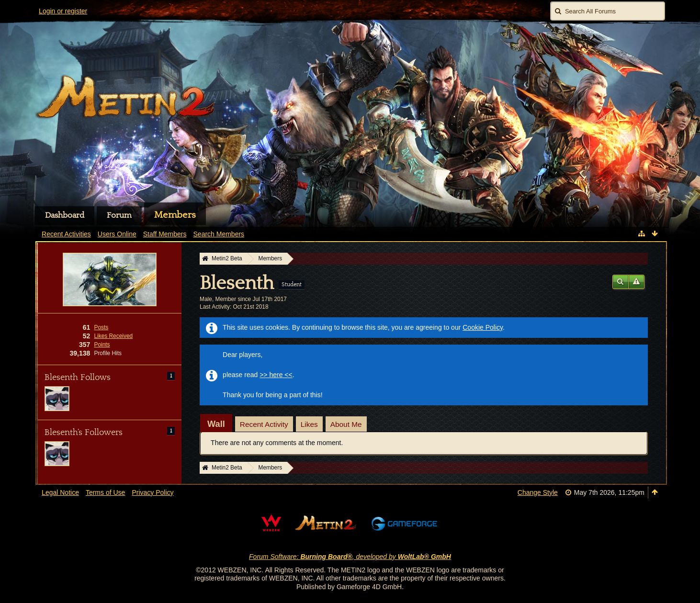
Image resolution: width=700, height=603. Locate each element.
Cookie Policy (483, 327)
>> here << (276, 375)
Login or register (63, 11)
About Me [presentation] (346, 424)
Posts (101, 327)
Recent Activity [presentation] (264, 424)
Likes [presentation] (309, 424)
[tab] (216, 424)
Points (102, 345)
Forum (119, 215)
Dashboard (65, 215)
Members (175, 215)
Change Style (538, 492)
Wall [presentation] (216, 424)
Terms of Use (105, 492)
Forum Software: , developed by (350, 557)
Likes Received (113, 336)
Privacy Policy (152, 492)
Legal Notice (60, 492)
